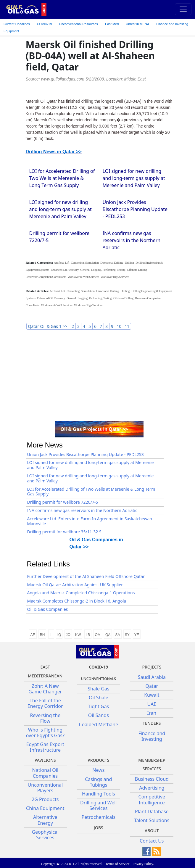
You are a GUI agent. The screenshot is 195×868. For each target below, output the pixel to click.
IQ (59, 635)
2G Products (45, 799)
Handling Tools (99, 794)
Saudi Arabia (152, 677)
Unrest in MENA (137, 24)
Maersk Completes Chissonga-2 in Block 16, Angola (77, 601)
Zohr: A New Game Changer (45, 689)
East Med (112, 24)
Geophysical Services (45, 835)
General (85, 270)
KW (78, 635)
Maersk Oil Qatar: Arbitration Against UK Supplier (75, 585)
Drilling (129, 263)
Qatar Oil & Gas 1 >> (48, 326)
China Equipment (45, 808)
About (152, 831)
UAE (152, 704)
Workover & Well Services (83, 277)
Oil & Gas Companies (48, 609)
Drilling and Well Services (98, 805)
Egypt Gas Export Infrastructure (45, 747)
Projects (152, 667)
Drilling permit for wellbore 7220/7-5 (63, 502)
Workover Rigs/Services (115, 277)
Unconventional (78, 24)
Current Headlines (17, 24)
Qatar (152, 686)
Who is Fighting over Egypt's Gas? (45, 733)
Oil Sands (99, 715)
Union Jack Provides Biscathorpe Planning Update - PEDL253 (135, 209)
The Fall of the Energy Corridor (45, 703)
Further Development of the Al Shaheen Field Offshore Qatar (86, 576)
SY (127, 635)
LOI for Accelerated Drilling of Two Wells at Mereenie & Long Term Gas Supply (62, 178)
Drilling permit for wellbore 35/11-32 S (64, 532)
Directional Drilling (112, 263)
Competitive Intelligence (152, 799)
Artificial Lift (62, 263)
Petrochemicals (99, 817)
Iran (152, 713)
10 (119, 326)
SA (117, 635)
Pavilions (45, 760)
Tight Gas (98, 706)
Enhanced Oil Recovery (65, 270)
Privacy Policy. (143, 864)
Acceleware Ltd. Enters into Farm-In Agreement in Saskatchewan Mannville (90, 521)
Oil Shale (99, 698)
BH (42, 635)
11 (127, 326)
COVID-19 (45, 24)
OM (97, 635)
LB (88, 635)
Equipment (11, 31)
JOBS (99, 828)
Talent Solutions (152, 820)
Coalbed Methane (98, 724)
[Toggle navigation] (183, 9)
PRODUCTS (98, 760)
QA (108, 635)
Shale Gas (98, 689)
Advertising (152, 788)
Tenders (152, 723)
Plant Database (152, 811)
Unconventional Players (45, 788)
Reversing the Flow (45, 718)
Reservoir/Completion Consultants (46, 277)
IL (51, 635)
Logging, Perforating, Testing (108, 270)
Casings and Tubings (98, 782)
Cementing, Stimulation (85, 263)
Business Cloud (152, 779)
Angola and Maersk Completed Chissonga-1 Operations (81, 593)
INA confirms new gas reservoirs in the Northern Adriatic (132, 240)
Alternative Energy (45, 820)
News (98, 770)
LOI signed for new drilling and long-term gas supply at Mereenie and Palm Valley (134, 178)
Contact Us (152, 841)
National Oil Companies (45, 773)
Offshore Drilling (137, 270)
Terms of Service (117, 864)
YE (137, 635)
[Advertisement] (99, 377)
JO (68, 635)
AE (33, 635)
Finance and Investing (172, 24)
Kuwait (152, 695)
